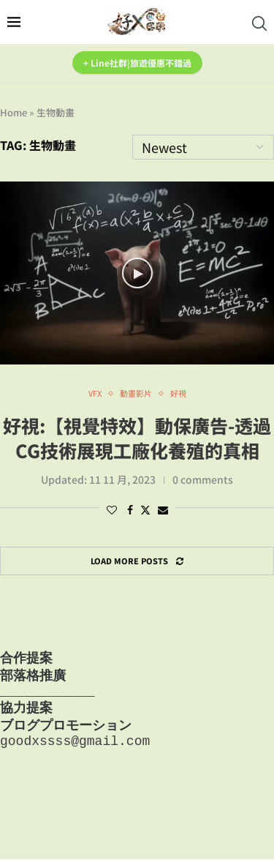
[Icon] (137, 273)
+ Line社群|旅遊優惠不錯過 (137, 63)
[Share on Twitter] (145, 509)
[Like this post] (112, 509)
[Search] (259, 23)
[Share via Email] (163, 509)
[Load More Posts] (137, 561)
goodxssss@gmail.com (75, 749)
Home (14, 112)
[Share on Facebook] (130, 509)
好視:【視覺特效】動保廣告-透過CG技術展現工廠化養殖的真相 (137, 438)
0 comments (203, 479)
